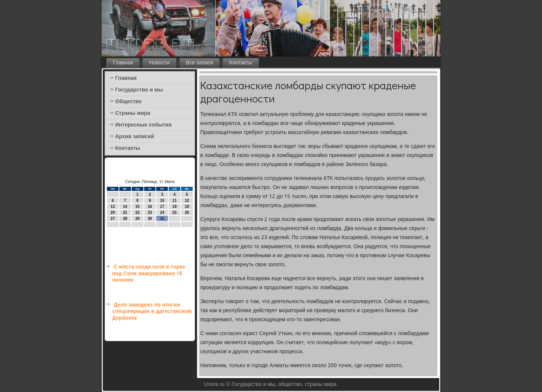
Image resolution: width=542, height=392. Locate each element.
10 (162, 201)
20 (113, 213)
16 (150, 207)
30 (150, 219)
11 (174, 201)
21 (125, 213)
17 (162, 207)
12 (187, 201)
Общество (129, 102)
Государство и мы (139, 90)
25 (174, 213)
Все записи (200, 63)
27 (113, 219)
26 (187, 213)
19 (187, 207)
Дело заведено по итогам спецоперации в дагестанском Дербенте (152, 312)
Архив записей (135, 137)
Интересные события (143, 125)
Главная (123, 63)
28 (125, 219)
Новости (159, 63)
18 (174, 207)
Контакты (241, 63)
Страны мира (133, 113)
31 (162, 219)
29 (138, 219)
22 (138, 213)
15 (138, 207)
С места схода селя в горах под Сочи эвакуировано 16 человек (149, 274)
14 (125, 207)
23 (150, 213)
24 (162, 213)
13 (113, 207)
